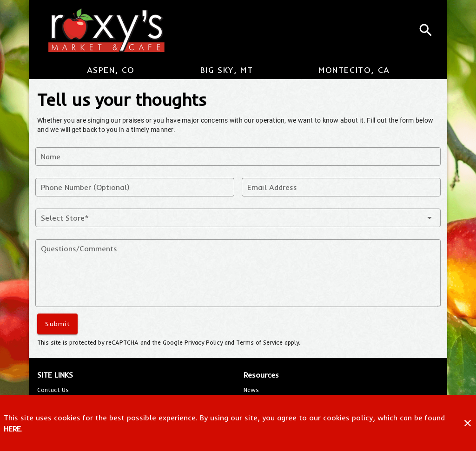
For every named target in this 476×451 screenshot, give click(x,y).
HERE (12, 429)
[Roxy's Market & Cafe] (102, 30)
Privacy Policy (204, 342)
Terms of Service (259, 342)
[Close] (468, 423)
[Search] (426, 30)
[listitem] (53, 390)
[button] (238, 218)
